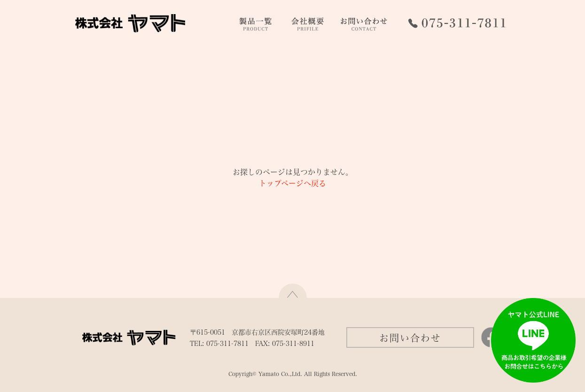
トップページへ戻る (292, 183)
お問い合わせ (410, 338)
